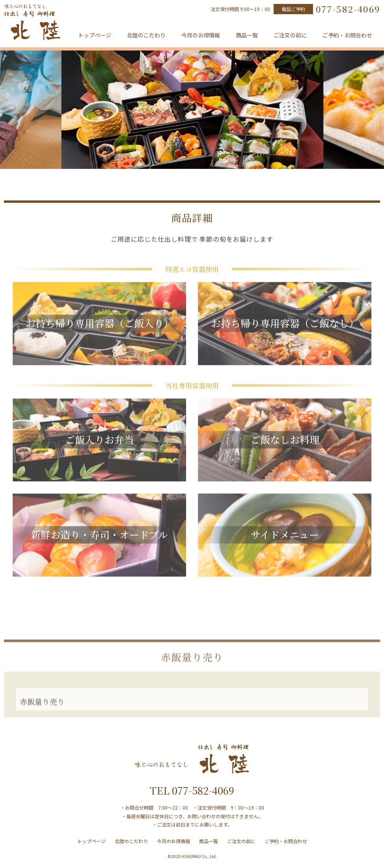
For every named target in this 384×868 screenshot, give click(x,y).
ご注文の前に (290, 35)
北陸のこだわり (146, 35)
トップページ (95, 35)
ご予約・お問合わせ (347, 35)
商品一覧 (247, 35)
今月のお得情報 (201, 35)
